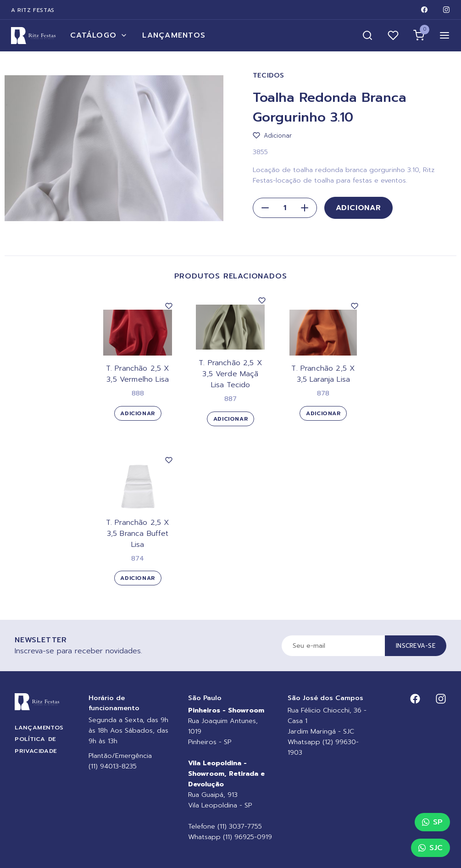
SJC (430, 848)
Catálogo (99, 35)
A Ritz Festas (33, 10)
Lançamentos (174, 35)
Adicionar (358, 208)
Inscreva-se (416, 646)
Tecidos (269, 75)
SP (432, 822)
